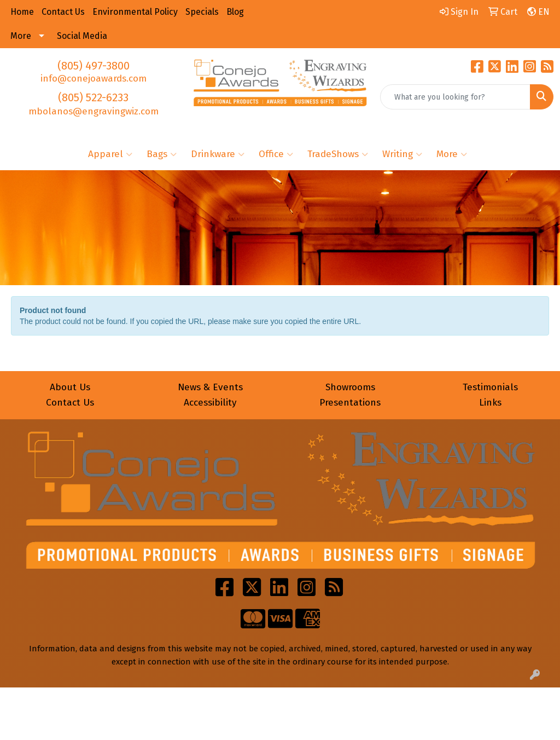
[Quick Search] (455, 97)
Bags (162, 154)
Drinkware (218, 154)
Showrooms (350, 387)
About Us (70, 387)
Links (490, 403)
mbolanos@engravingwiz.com (94, 111)
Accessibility (210, 403)
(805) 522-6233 (93, 97)
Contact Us (70, 403)
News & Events (210, 387)
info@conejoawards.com (94, 79)
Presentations (350, 403)
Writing (402, 154)
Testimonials (490, 387)
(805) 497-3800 (94, 66)
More (452, 154)
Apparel (110, 154)
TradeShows (338, 154)
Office (276, 154)
